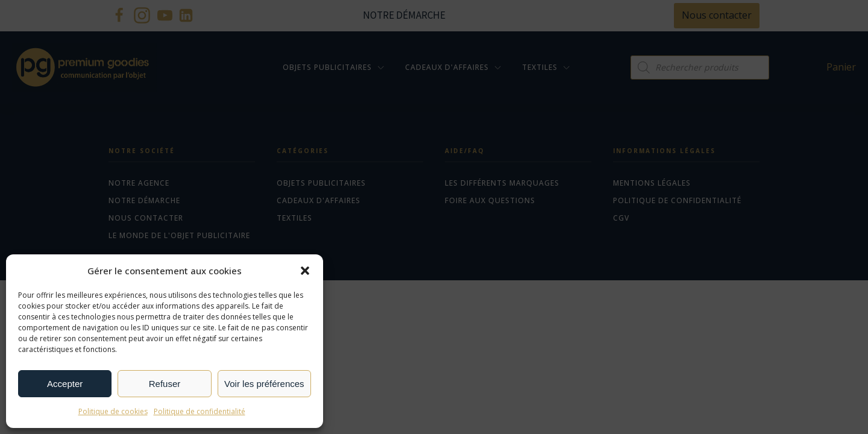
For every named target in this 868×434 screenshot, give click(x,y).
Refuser (165, 384)
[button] (305, 271)
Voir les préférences (264, 384)
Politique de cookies (113, 411)
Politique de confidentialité (200, 411)
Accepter (65, 384)
